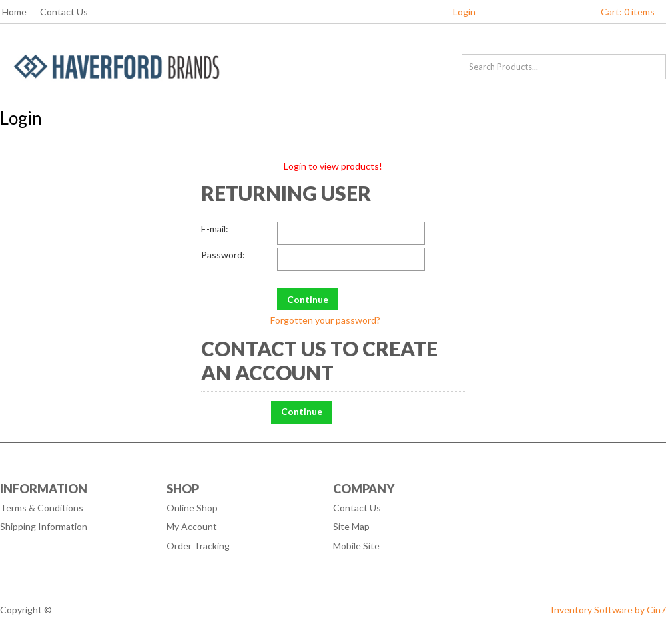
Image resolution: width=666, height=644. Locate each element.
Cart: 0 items (628, 12)
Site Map (351, 526)
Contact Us (64, 12)
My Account (192, 526)
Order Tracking (198, 546)
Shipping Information (44, 526)
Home (14, 12)
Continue (302, 411)
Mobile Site (356, 546)
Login (464, 12)
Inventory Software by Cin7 (608, 610)
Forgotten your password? (325, 320)
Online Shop (192, 508)
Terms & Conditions (42, 508)
